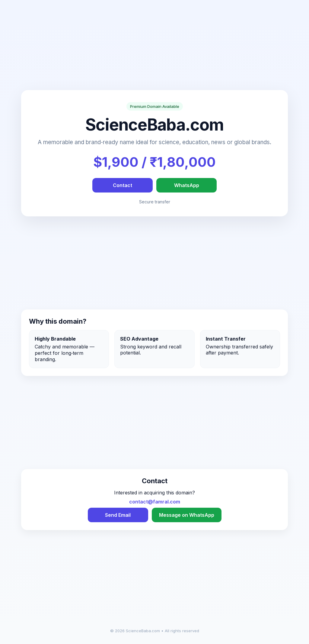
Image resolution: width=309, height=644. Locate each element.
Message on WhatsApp (187, 515)
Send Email (118, 515)
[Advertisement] (154, 48)
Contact (123, 185)
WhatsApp (187, 185)
